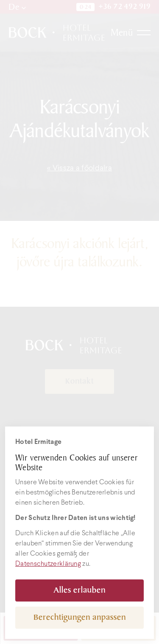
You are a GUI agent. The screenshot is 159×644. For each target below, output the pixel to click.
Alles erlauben (79, 590)
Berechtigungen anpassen (80, 617)
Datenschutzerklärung (48, 564)
